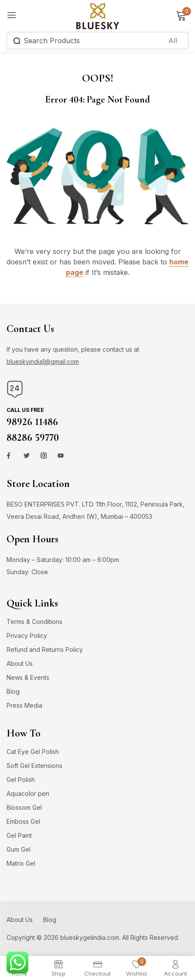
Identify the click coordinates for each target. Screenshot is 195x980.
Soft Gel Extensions (34, 766)
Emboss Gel (23, 821)
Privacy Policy (27, 636)
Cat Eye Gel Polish (33, 752)
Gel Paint (19, 835)
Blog (13, 691)
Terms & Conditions (34, 622)
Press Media (24, 705)
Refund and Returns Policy (45, 649)
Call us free (25, 410)
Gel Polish (21, 780)
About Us (20, 663)
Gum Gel (19, 849)
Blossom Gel (24, 807)
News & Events (28, 677)
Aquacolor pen (28, 793)
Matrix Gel (21, 863)
